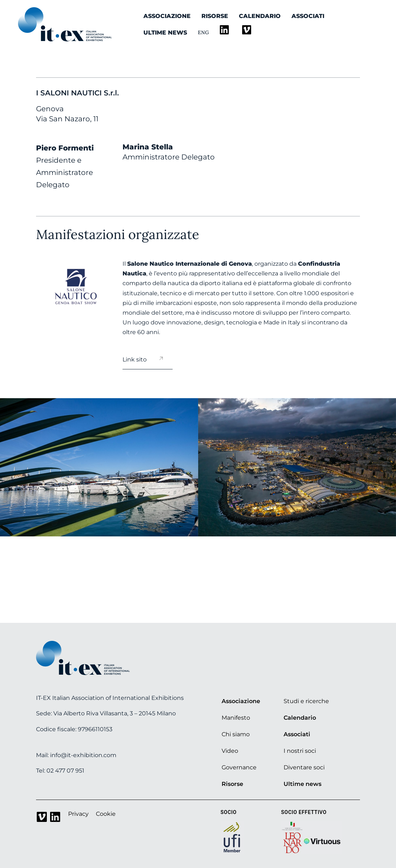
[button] (33, 467)
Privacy (78, 814)
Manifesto (236, 718)
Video (230, 751)
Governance (239, 767)
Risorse (215, 16)
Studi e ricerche (306, 701)
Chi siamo (236, 734)
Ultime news (165, 33)
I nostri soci (300, 751)
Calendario (260, 16)
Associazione (167, 16)
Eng (203, 32)
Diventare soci (304, 767)
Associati (308, 16)
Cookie (106, 814)
